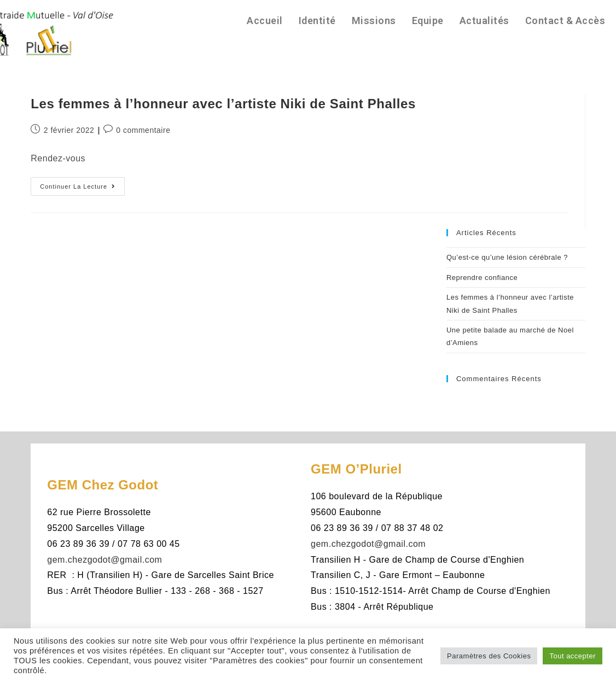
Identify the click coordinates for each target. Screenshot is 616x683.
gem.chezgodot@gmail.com (104, 560)
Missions (374, 21)
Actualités (484, 21)
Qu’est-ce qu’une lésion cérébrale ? (507, 257)
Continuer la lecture (82, 183)
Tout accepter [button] (573, 656)
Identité (317, 21)
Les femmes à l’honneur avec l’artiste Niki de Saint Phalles (223, 104)
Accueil (265, 21)
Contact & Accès (565, 21)
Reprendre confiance (482, 278)
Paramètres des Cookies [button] (489, 656)
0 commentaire (143, 130)
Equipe (428, 21)
